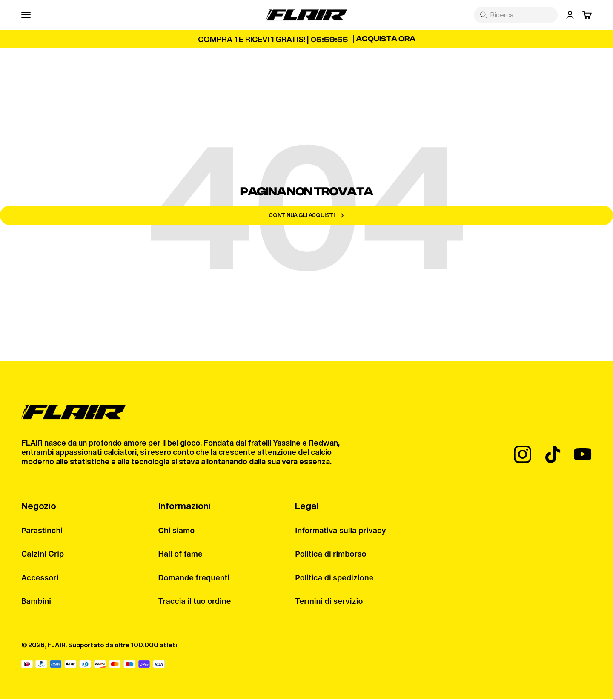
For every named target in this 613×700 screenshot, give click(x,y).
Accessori (40, 579)
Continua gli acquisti (306, 216)
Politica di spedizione (334, 579)
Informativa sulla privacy (341, 532)
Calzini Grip (43, 555)
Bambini (36, 602)
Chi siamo (177, 532)
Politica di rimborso (331, 555)
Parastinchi (42, 532)
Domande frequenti (194, 579)
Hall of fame (180, 555)
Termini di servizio (329, 602)
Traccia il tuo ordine (195, 602)
